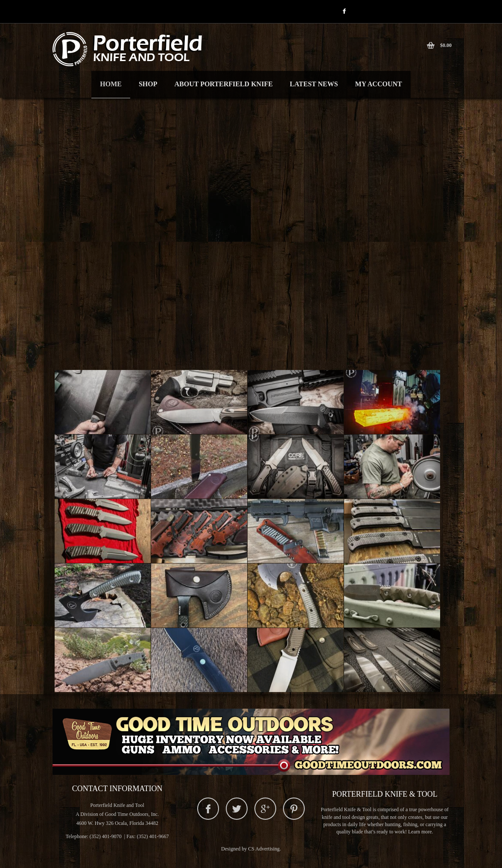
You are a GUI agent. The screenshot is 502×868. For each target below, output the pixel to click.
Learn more (420, 832)
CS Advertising (264, 849)
